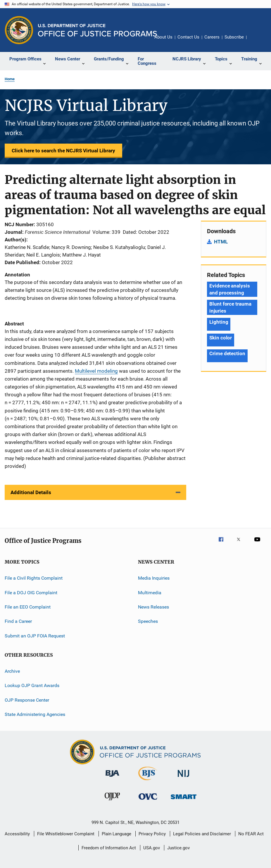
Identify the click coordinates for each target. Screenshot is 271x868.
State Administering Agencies (35, 714)
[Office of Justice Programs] (19, 30)
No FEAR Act (251, 834)
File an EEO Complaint (28, 607)
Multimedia (150, 592)
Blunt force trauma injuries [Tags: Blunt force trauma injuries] (230, 307)
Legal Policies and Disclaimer (202, 834)
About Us (163, 37)
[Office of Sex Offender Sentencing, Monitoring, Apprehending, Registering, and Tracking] (184, 800)
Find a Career (18, 621)
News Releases (153, 607)
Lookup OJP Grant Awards (32, 685)
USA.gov (152, 848)
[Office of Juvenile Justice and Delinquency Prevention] (112, 801)
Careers (212, 37)
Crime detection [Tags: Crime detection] (227, 353)
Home (10, 79)
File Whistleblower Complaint (66, 834)
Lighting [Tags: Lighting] (219, 322)
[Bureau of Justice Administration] (112, 778)
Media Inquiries (154, 578)
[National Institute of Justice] (184, 778)
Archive (12, 671)
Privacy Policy (152, 834)
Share (256, 41)
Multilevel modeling (96, 371)
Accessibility (17, 834)
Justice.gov (178, 848)
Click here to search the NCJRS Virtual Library (63, 151)
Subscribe (234, 37)
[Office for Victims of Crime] (148, 801)
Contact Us (188, 37)
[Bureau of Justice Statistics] (148, 781)
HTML (221, 242)
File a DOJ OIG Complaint (31, 592)
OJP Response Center (27, 700)
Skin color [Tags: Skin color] (221, 338)
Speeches (148, 621)
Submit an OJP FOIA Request (35, 636)
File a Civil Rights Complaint (34, 578)
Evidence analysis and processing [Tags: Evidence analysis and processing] (229, 289)
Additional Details (31, 492)
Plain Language (116, 834)
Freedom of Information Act (109, 848)
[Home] (97, 30)
